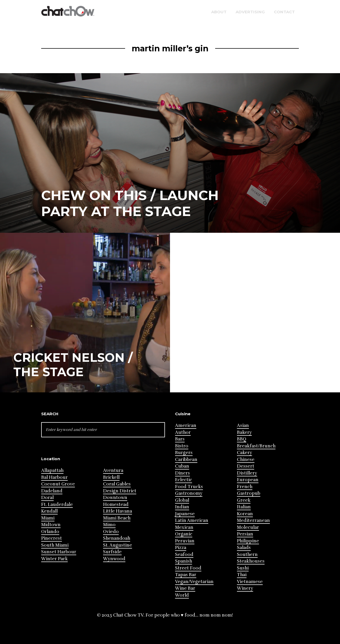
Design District (120, 491)
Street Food (188, 568)
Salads (244, 548)
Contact (284, 12)
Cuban (182, 466)
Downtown (115, 498)
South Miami (55, 545)
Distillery (247, 473)
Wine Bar (185, 588)
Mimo (109, 525)
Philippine (248, 541)
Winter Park (54, 559)
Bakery (244, 432)
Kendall (49, 511)
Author (183, 432)
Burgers (184, 453)
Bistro (182, 446)
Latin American (192, 520)
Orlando (50, 532)
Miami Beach (117, 518)
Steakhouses (251, 561)
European (248, 480)
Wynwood (114, 559)
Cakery (245, 453)
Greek (244, 500)
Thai (242, 575)
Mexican (184, 527)
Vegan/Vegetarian (194, 582)
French (245, 487)
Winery (245, 588)
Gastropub (249, 493)
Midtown (51, 525)
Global (182, 500)
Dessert (246, 466)
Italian (244, 507)
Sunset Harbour (59, 552)
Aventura (113, 470)
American (186, 425)
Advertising (250, 12)
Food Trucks (189, 487)
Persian (245, 534)
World (182, 595)
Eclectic (184, 480)
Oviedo (111, 532)
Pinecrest (52, 538)
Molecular (248, 527)
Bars (180, 439)
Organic (184, 534)
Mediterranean (253, 520)
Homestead (116, 504)
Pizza (181, 548)
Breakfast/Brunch (256, 446)
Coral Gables (117, 484)
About (219, 12)
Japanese (185, 514)
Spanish (184, 561)
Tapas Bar (186, 575)
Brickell (111, 477)
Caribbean (186, 460)
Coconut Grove (58, 484)
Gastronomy (189, 493)
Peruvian (185, 541)
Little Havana (118, 511)
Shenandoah (117, 538)
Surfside (112, 552)
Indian (182, 507)
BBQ (242, 439)
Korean (245, 514)
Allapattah (52, 470)
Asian (243, 425)
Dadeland (52, 491)
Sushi (243, 568)
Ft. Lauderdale (57, 504)
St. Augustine (118, 545)
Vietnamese (250, 582)
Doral (47, 498)
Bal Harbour (54, 477)
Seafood (184, 554)
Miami (48, 518)
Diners (182, 473)
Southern (247, 554)
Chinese (246, 460)
